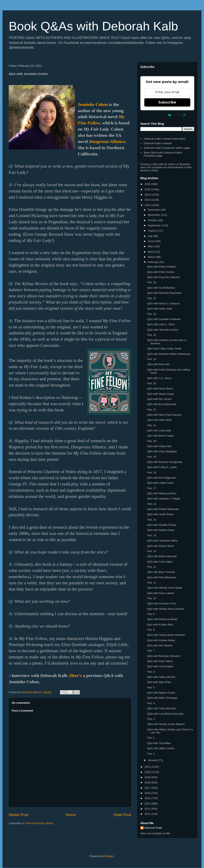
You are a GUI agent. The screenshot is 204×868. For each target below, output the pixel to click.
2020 (148, 772)
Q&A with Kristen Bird (160, 625)
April (151, 252)
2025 (148, 189)
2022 (148, 205)
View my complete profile (155, 833)
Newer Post (18, 815)
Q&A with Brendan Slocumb (164, 656)
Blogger (109, 856)
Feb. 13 (152, 551)
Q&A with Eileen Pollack (161, 267)
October (153, 220)
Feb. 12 (152, 567)
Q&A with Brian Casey (160, 436)
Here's (76, 676)
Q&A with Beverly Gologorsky (165, 462)
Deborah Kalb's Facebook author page (167, 148)
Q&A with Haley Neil (159, 446)
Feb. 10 (152, 598)
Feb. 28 (152, 282)
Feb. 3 (151, 719)
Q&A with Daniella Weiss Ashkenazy (169, 354)
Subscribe (167, 102)
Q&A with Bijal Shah (159, 682)
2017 (148, 788)
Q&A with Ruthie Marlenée (163, 509)
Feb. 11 (152, 583)
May (151, 246)
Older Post (122, 815)
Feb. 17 (152, 488)
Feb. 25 (152, 335)
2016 (148, 793)
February (154, 262)
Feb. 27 (152, 298)
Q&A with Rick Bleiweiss (161, 577)
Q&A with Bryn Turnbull (161, 572)
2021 (148, 767)
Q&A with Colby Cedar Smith (164, 349)
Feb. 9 (151, 614)
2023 (148, 200)
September (155, 225)
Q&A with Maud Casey (160, 394)
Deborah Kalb (153, 828)
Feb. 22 (152, 410)
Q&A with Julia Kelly (159, 430)
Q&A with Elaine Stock (160, 546)
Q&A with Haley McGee (161, 677)
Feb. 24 (152, 359)
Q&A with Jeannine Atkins (162, 541)
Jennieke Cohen (93, 104)
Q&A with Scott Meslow (161, 288)
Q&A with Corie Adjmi (160, 562)
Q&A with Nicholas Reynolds (164, 293)
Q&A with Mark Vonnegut (162, 698)
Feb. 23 (152, 383)
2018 (148, 782)
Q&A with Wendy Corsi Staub (165, 588)
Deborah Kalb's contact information (165, 139)
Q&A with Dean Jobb (159, 309)
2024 (148, 195)
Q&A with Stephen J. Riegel (164, 499)
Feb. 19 (152, 457)
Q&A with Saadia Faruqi (161, 525)
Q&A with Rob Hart (158, 364)
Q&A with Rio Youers (159, 399)
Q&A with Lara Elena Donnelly (165, 714)
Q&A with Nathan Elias (161, 530)
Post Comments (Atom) (39, 823)
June (151, 241)
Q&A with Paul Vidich (160, 661)
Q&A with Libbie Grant (160, 483)
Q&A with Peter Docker (161, 272)
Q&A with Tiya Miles (159, 743)
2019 (148, 777)
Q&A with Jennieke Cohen (163, 330)
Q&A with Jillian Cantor (161, 748)
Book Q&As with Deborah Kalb (93, 26)
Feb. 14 (152, 535)
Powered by (167, 115)
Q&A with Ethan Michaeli (162, 556)
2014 (148, 804)
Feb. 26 (152, 314)
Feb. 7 (151, 651)
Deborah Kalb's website (158, 143)
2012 (148, 814)
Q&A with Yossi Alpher (160, 666)
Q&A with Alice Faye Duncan (164, 415)
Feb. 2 (151, 738)
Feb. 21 (152, 425)
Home (71, 815)
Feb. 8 (151, 630)
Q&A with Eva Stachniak (161, 404)
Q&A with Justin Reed (160, 514)
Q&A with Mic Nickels (160, 645)
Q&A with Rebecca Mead (162, 619)
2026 (148, 184)
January (153, 760)
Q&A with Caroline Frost (161, 603)
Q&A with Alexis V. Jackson (163, 303)
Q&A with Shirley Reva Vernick (165, 609)
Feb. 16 (152, 504)
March (152, 257)
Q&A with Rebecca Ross (162, 493)
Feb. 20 (152, 441)
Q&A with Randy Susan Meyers (166, 724)
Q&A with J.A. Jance (159, 378)
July (151, 236)
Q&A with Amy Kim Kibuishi (163, 277)
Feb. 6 (151, 672)
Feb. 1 (151, 754)
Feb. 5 (151, 687)
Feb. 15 (152, 520)
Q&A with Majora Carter (161, 693)
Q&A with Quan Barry (160, 388)
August (152, 231)
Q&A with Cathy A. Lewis (162, 467)
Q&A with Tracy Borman (161, 708)
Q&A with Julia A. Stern (161, 324)
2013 (148, 809)
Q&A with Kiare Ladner (161, 593)
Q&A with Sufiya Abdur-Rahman (166, 635)
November (154, 215)
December (154, 210)
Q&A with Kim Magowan (161, 478)
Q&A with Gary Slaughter (162, 451)
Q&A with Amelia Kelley (161, 640)
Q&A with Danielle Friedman (164, 319)
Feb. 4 (151, 703)
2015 (148, 798)
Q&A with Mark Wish (159, 420)
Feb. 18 (152, 472)
